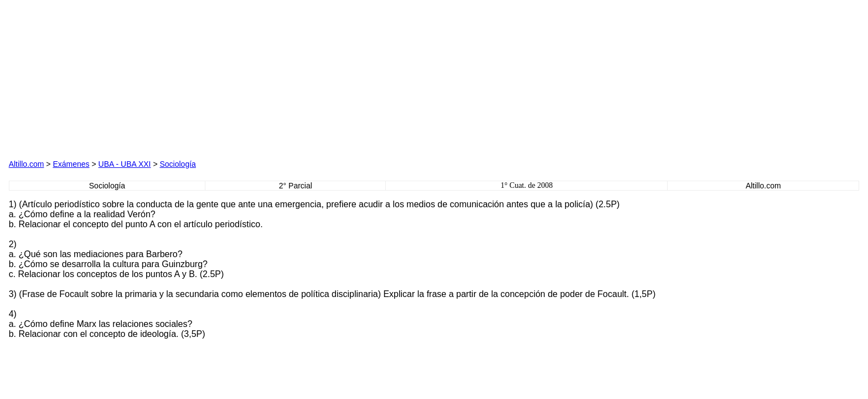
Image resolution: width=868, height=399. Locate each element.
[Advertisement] (135, 78)
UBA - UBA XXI (125, 164)
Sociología (177, 164)
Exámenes (71, 164)
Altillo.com (27, 164)
